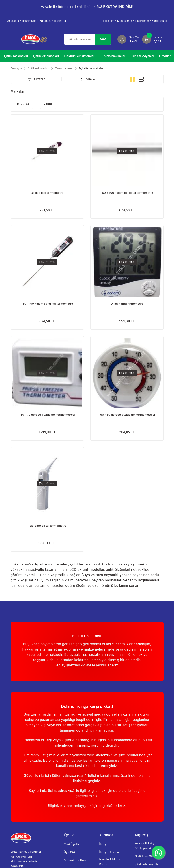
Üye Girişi (71, 852)
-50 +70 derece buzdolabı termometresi (47, 415)
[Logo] (34, 39)
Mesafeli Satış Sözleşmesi (144, 846)
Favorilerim (142, 21)
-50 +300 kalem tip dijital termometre (127, 193)
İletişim (104, 844)
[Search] (87, 39)
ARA (103, 39)
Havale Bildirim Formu (109, 862)
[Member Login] (129, 39)
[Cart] (153, 39)
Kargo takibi (159, 21)
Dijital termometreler (91, 68)
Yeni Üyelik (72, 844)
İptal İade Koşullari (147, 864)
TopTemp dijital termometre (47, 526)
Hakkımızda (29, 21)
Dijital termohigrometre (127, 304)
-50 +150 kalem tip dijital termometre (47, 304)
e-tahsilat (60, 21)
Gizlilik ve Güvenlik (148, 856)
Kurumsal (45, 21)
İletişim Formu (109, 852)
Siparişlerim (125, 21)
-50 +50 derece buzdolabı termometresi (127, 415)
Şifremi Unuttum (75, 860)
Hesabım (109, 21)
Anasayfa (13, 21)
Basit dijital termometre (47, 193)
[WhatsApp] (158, 852)
